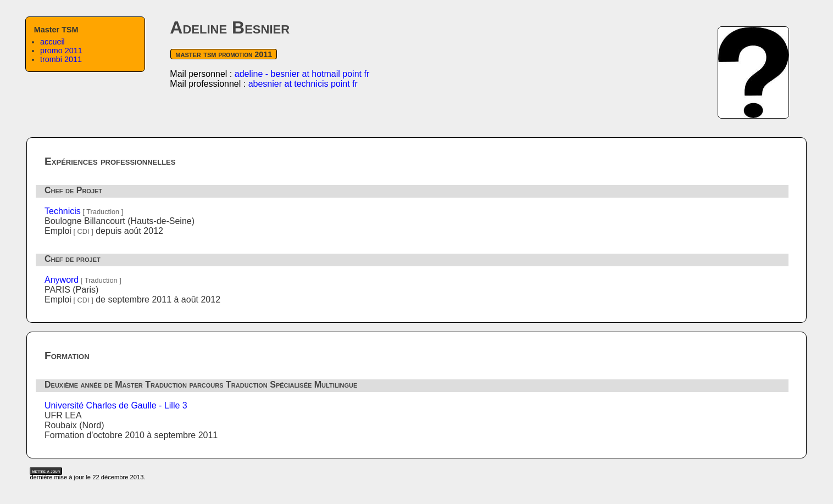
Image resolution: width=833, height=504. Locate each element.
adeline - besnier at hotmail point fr (302, 74)
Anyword (62, 280)
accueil (52, 42)
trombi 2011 (61, 59)
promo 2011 (61, 51)
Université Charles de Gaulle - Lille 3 (116, 405)
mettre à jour (46, 471)
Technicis (63, 211)
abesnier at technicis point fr (303, 84)
